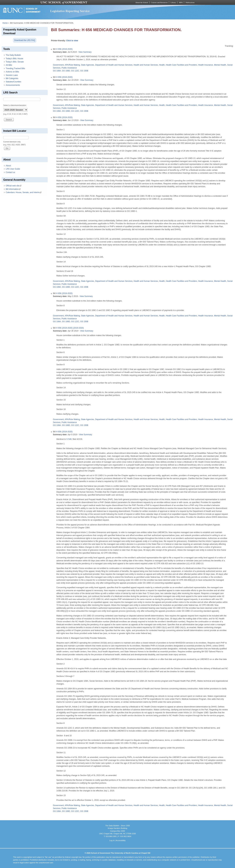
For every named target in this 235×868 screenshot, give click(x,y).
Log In (112, 840)
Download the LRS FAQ (25, 40)
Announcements (13, 85)
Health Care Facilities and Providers (181, 65)
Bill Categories (12, 78)
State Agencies (87, 65)
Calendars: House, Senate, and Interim (24, 192)
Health (162, 65)
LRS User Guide (13, 169)
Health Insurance (206, 65)
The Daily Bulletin (13, 55)
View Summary (85, 52)
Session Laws (12, 75)
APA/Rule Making (72, 65)
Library (173, 2)
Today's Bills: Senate (15, 62)
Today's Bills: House (14, 59)
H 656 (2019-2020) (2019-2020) (70, 328)
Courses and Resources (159, 2)
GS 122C (75, 71)
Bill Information (13, 189)
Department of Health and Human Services (114, 65)
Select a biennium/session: (15, 105)
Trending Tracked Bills (15, 68)
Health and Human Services (146, 65)
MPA (181, 2)
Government (58, 65)
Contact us (10, 172)
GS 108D (66, 71)
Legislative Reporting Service (70, 11)
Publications (190, 2)
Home (5, 23)
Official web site (14, 186)
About (8, 166)
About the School (142, 2)
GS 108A (57, 71)
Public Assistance (69, 68)
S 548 (69, 439)
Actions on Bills (12, 72)
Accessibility (121, 840)
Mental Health (220, 65)
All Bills (9, 65)
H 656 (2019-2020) (64, 49)
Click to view (72, 41)
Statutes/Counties (13, 82)
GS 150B (84, 71)
